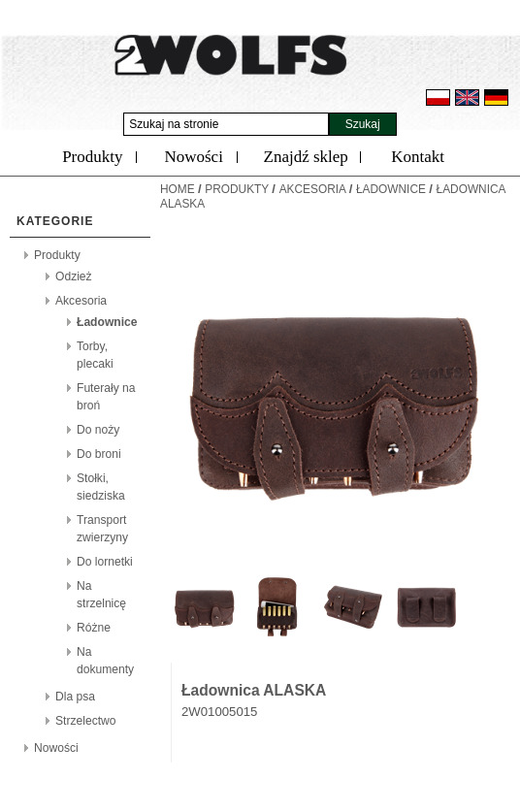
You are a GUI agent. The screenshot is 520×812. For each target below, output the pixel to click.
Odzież (74, 276)
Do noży (98, 430)
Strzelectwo (86, 721)
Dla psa (75, 697)
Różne (94, 628)
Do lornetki (105, 562)
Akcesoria (81, 301)
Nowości (193, 157)
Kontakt (418, 157)
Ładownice (107, 322)
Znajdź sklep (306, 157)
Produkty (92, 157)
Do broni (99, 454)
